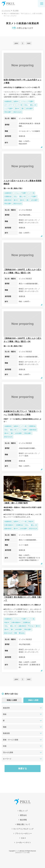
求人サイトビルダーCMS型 (25, 853)
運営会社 (23, 815)
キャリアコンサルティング (23, 829)
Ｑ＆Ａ (23, 838)
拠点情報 (23, 820)
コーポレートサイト (23, 842)
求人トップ (23, 811)
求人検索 (16, 11)
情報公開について (23, 824)
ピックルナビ (6, 11)
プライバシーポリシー (23, 833)
